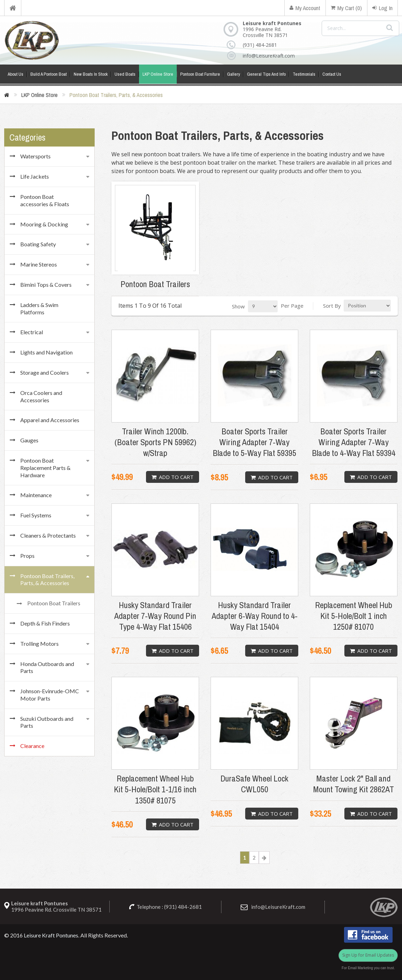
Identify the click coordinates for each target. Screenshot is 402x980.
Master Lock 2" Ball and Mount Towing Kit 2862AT (354, 784)
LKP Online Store (39, 95)
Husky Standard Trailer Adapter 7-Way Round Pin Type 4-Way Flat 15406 (155, 616)
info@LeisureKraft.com (267, 56)
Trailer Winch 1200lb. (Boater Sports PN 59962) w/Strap (155, 442)
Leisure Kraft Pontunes (51, 935)
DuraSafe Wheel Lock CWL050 (254, 784)
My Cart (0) (346, 8)
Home (13, 8)
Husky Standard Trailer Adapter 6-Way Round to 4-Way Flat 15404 (255, 616)
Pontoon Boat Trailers (155, 284)
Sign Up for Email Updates (368, 955)
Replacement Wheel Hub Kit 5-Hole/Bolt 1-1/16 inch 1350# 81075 (155, 789)
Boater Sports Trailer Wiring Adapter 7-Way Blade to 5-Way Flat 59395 (254, 442)
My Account (305, 8)
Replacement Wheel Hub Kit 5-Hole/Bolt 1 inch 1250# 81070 (354, 616)
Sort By (332, 306)
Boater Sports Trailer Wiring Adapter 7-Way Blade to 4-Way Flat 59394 (354, 442)
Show (238, 306)
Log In (382, 8)
